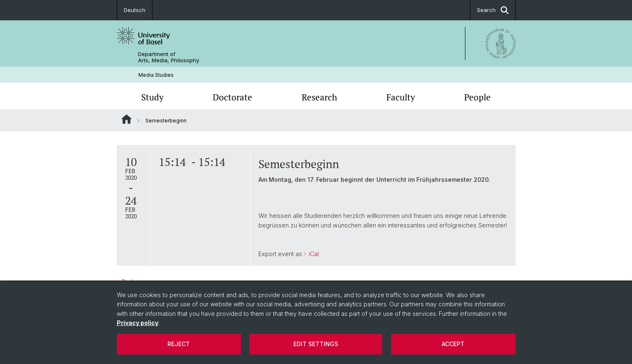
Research (319, 97)
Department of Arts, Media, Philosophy (168, 57)
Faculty (401, 97)
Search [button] (493, 10)
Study (152, 97)
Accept (453, 344)
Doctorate (232, 97)
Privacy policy (138, 323)
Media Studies (156, 75)
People (477, 97)
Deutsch (135, 10)
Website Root (127, 119)
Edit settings (316, 344)
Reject (179, 344)
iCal (312, 254)
